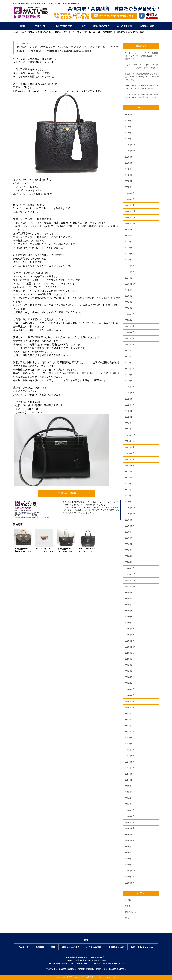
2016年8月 (130, 816)
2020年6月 (130, 538)
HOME (22, 26)
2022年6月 (130, 393)
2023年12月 (130, 284)
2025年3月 (130, 193)
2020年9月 (130, 520)
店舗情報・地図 (147, 26)
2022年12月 (130, 357)
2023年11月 (130, 290)
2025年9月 (130, 157)
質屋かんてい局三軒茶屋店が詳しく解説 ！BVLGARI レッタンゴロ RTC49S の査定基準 (142, 77)
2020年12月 (130, 502)
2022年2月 (130, 417)
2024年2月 (130, 272)
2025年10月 (130, 151)
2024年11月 (130, 217)
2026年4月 (130, 115)
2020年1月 (130, 568)
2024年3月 (130, 266)
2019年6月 (130, 611)
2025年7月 (130, 169)
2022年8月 (130, 381)
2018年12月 (130, 647)
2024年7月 (130, 242)
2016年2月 (130, 853)
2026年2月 (130, 127)
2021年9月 (130, 447)
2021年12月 (130, 429)
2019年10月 (130, 586)
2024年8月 (130, 236)
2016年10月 (130, 804)
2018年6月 (130, 683)
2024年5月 (130, 254)
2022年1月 (130, 423)
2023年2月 (130, 344)
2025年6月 (130, 175)
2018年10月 (130, 659)
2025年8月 (130, 163)
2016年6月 (130, 828)
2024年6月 (130, 248)
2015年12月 (130, 865)
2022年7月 (130, 387)
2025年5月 (130, 181)
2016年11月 (130, 798)
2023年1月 (130, 351)
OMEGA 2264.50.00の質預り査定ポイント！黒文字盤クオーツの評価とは (142, 87)
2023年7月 (130, 314)
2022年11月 (130, 363)
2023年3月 (130, 338)
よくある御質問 (124, 26)
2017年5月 (130, 762)
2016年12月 (130, 792)
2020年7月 (130, 532)
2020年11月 (130, 508)
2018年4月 (130, 695)
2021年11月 (130, 435)
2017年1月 (130, 786)
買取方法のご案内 (64, 26)
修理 (84, 26)
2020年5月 (130, 544)
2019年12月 (130, 574)
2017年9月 (130, 738)
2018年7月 (130, 677)
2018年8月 (130, 671)
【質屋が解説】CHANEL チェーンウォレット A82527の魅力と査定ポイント (141, 96)
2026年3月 (130, 121)
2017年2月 (130, 780)
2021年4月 (130, 478)
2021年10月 (130, 441)
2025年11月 (130, 145)
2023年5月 (130, 326)
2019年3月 (130, 629)
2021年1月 (130, 496)
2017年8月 (130, 744)
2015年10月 (130, 877)
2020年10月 (130, 514)
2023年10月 (130, 296)
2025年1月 (130, 205)
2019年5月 (130, 617)
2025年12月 (130, 139)
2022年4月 (130, 405)
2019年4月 (130, 623)
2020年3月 (130, 556)
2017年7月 (130, 750)
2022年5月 (130, 399)
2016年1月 (130, 859)
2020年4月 (130, 550)
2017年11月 (130, 726)
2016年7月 (130, 822)
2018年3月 (130, 701)
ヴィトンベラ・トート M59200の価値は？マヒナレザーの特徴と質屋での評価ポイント (141, 56)
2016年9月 (130, 810)
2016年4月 (130, 840)
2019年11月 (130, 580)
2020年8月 (130, 526)
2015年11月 (130, 871)
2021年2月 (130, 490)
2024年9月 (130, 230)
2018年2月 (130, 707)
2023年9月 (130, 302)
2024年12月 (130, 211)
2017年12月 (130, 720)
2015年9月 (130, 883)
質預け (128, 918)
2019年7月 (130, 605)
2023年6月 (130, 320)
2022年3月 (130, 411)
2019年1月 (130, 641)
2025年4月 (130, 187)
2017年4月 (130, 768)
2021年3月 (130, 484)
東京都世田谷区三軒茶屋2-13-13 (30, 513)
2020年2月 (130, 562)
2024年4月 (130, 260)
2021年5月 (130, 472)
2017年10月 (130, 732)
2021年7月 (130, 459)
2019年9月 (130, 593)
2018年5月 (130, 689)
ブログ (23, 32)
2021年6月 (130, 465)
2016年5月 (130, 835)
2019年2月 (130, 635)
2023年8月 (130, 308)
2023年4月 (130, 332)
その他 (128, 900)
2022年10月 (130, 369)
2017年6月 (130, 756)
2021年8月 (130, 453)
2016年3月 (130, 847)
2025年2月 (130, 199)
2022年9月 (130, 375)
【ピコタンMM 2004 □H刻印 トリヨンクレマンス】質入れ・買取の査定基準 (142, 66)
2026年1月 (130, 133)
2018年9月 (130, 665)
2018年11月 (130, 653)
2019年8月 (130, 599)
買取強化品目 (131, 912)
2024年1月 (130, 278)
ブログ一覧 (40, 26)
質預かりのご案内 (101, 26)
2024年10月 (130, 223)
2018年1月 (130, 714)
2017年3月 (130, 774)
